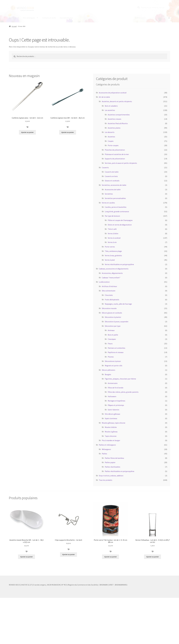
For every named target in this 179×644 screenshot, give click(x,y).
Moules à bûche (111, 427)
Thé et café (112, 229)
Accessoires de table (113, 189)
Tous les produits (106, 480)
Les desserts (110, 132)
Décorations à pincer (113, 361)
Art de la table (104, 97)
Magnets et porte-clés (114, 366)
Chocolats (109, 295)
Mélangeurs (106, 449)
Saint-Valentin (113, 410)
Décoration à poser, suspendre (117, 322)
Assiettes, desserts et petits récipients (117, 101)
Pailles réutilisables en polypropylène (120, 471)
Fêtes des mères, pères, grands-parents (123, 392)
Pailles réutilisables (113, 467)
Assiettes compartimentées (119, 115)
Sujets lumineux (111, 418)
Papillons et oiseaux (116, 352)
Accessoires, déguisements (112, 273)
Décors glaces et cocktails (112, 313)
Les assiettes (110, 110)
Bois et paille (113, 335)
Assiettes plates (114, 128)
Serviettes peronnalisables (115, 198)
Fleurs (110, 344)
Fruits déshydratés (112, 300)
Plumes (111, 357)
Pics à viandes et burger (111, 440)
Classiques (112, 339)
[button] (27, 127)
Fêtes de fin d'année (116, 388)
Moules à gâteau (111, 432)
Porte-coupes (113, 145)
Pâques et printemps (116, 405)
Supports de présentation (115, 159)
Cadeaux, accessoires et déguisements (114, 269)
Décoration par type (113, 326)
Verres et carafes (108, 203)
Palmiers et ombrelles (116, 348)
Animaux (111, 330)
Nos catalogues (29, 18)
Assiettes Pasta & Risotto (118, 123)
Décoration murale (109, 308)
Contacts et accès (49, 18)
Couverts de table (112, 172)
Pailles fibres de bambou (114, 458)
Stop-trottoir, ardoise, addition (111, 476)
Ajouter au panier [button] (27, 132)
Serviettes (109, 194)
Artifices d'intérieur (109, 286)
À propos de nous (66, 18)
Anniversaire (113, 383)
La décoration (104, 282)
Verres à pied (110, 260)
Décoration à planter (113, 317)
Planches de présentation (115, 150)
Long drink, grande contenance (117, 211)
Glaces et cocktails (112, 181)
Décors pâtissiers (109, 370)
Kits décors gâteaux (112, 414)
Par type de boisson (112, 216)
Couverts (105, 167)
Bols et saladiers (111, 106)
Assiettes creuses (115, 119)
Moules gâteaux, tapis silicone (114, 423)
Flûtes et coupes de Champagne (120, 220)
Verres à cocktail (114, 238)
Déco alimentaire (109, 291)
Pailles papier (110, 462)
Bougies (108, 374)
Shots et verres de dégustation (120, 225)
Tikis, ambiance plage (113, 251)
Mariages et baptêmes (116, 401)
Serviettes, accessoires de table (114, 185)
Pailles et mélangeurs (107, 445)
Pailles (104, 454)
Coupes (111, 141)
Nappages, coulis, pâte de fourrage (118, 304)
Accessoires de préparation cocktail (113, 93)
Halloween (112, 396)
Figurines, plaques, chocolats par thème (120, 379)
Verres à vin (112, 242)
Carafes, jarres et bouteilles (116, 207)
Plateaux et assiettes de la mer (117, 154)
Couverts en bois (111, 176)
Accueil (14, 26)
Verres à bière (113, 233)
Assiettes (111, 137)
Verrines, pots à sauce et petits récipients (121, 163)
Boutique (12, 18)
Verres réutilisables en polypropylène (119, 264)
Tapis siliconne (111, 436)
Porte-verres (110, 247)
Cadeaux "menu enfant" (111, 277)
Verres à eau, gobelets (113, 255)
